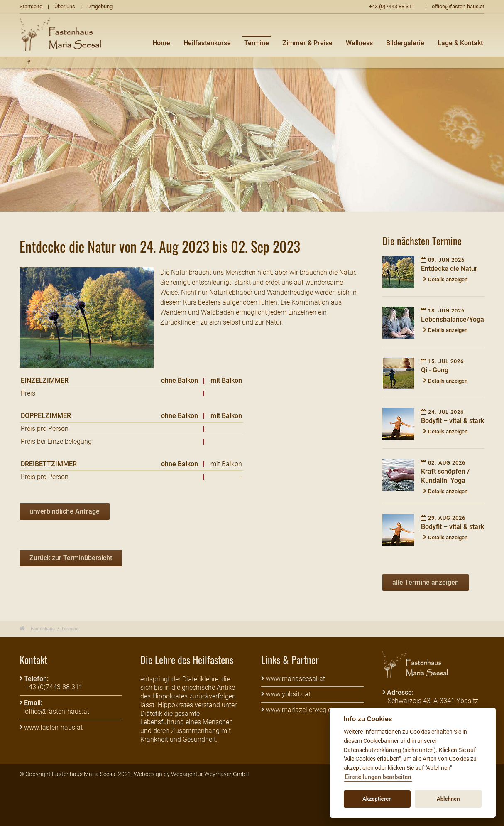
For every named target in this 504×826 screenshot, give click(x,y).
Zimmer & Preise (307, 43)
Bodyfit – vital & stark (453, 421)
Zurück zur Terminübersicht (71, 558)
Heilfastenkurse (207, 43)
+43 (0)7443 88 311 (392, 6)
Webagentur (187, 774)
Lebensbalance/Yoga (453, 319)
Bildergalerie (405, 43)
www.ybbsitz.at (288, 694)
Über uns (65, 6)
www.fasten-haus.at (53, 727)
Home (161, 43)
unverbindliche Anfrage (65, 511)
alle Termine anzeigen (426, 582)
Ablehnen (448, 799)
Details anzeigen (448, 279)
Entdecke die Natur (449, 269)
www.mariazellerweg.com (303, 710)
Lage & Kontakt (460, 43)
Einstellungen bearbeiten (378, 777)
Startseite (31, 6)
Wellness (359, 43)
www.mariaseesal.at (295, 679)
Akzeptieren (377, 799)
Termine (257, 43)
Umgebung (100, 6)
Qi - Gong (435, 370)
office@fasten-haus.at (458, 6)
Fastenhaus (43, 629)
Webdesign (148, 774)
